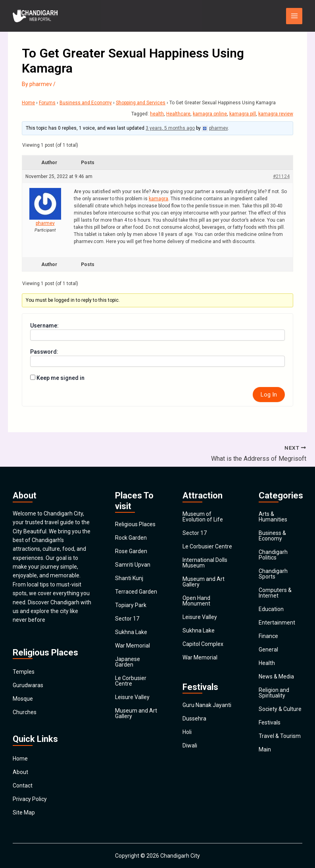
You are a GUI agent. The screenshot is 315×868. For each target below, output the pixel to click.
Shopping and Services (141, 103)
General (268, 650)
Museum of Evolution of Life (203, 517)
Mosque (23, 699)
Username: (44, 326)
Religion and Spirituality (274, 693)
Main (265, 749)
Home (28, 103)
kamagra (158, 199)
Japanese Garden (128, 662)
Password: (44, 352)
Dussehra (194, 719)
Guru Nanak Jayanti (207, 705)
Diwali (190, 745)
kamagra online (210, 114)
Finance (268, 636)
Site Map (24, 812)
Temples (24, 672)
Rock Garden (131, 538)
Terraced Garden (136, 592)
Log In (269, 395)
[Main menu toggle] (294, 16)
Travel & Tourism (280, 736)
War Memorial (133, 646)
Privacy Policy (30, 799)
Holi (187, 732)
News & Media (276, 676)
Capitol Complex (203, 644)
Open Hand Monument (196, 601)
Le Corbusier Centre (131, 681)
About (20, 772)
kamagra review (276, 114)
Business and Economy (86, 103)
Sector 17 (127, 619)
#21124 (281, 176)
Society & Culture (280, 709)
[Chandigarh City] (36, 16)
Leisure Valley (132, 697)
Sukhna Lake (131, 632)
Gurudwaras (28, 685)
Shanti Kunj (129, 578)
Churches (25, 712)
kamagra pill (243, 114)
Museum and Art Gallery (136, 713)
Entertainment (277, 623)
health (157, 114)
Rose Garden (131, 551)
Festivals (270, 722)
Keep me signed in (61, 378)
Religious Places (135, 524)
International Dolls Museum (205, 563)
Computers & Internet (275, 593)
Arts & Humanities (273, 517)
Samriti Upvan (133, 565)
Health (267, 663)
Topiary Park (131, 605)
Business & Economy (272, 536)
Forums (47, 103)
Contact (23, 786)
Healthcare (178, 114)
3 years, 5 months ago (170, 128)
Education (271, 609)
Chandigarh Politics (273, 555)
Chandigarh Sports (273, 574)
